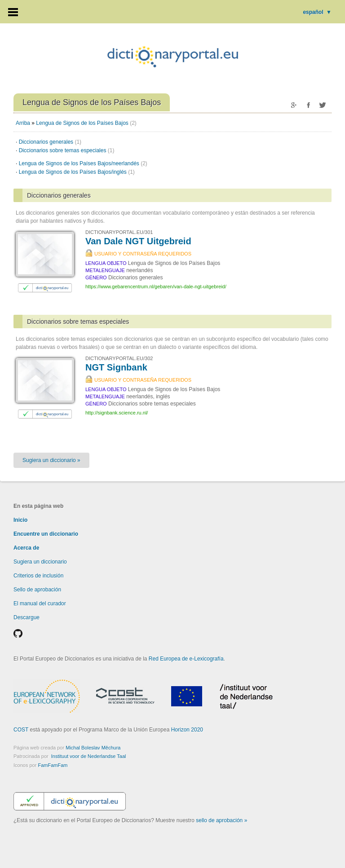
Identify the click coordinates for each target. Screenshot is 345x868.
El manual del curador (40, 604)
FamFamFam (53, 765)
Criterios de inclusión (38, 576)
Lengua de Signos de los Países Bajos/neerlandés (83, 163)
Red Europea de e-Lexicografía (186, 659)
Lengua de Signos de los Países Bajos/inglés (77, 172)
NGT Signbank (116, 367)
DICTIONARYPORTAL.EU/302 (119, 358)
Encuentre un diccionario (46, 534)
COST (21, 730)
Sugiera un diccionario (40, 562)
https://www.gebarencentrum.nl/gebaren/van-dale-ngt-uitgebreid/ (156, 286)
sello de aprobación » (221, 820)
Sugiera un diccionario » (51, 460)
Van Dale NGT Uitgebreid (138, 241)
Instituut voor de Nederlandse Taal (89, 756)
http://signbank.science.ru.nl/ (117, 413)
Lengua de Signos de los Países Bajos (82, 123)
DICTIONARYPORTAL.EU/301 (119, 232)
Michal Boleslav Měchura (93, 748)
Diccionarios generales (50, 142)
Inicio (20, 520)
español (317, 12)
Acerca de (26, 548)
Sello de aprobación (37, 590)
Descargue (27, 617)
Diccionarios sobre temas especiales (67, 150)
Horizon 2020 (187, 730)
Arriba (23, 123)
